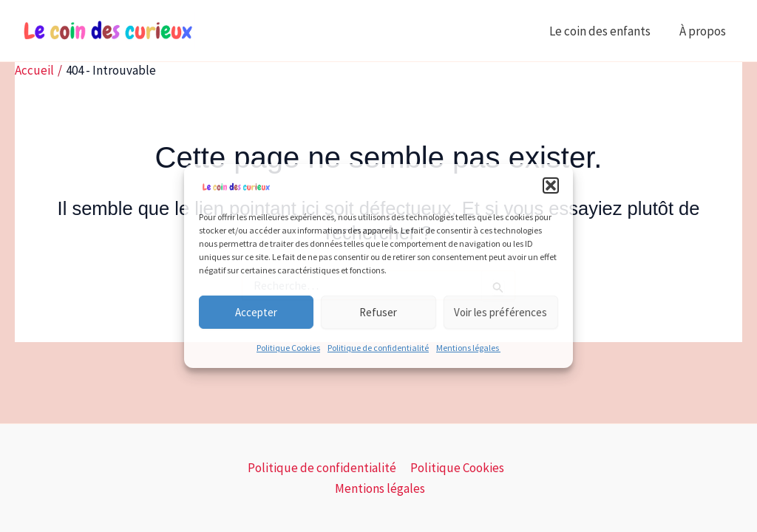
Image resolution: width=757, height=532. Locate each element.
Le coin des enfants (605, 31)
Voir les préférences (500, 312)
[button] (551, 185)
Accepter (256, 312)
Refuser (378, 312)
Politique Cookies (288, 348)
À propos (705, 31)
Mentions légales (468, 348)
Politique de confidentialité (378, 348)
